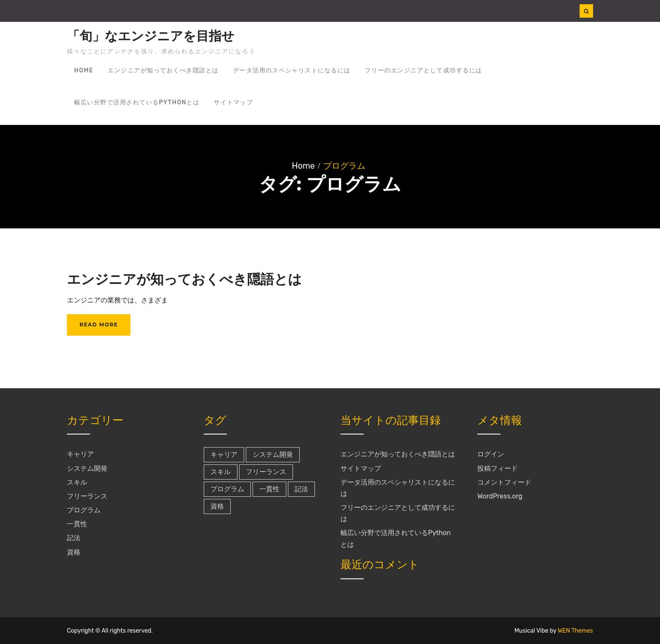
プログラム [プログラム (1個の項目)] (227, 489)
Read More (99, 325)
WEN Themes (575, 631)
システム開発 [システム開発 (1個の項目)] (273, 455)
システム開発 (87, 468)
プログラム (84, 510)
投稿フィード (498, 468)
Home (84, 70)
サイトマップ (233, 102)
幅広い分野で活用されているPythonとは (137, 102)
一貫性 (77, 524)
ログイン (491, 454)
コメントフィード (504, 482)
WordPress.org (500, 496)
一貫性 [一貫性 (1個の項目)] (269, 489)
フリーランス (87, 496)
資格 (74, 552)
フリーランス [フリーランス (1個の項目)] (266, 472)
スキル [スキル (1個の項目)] (221, 472)
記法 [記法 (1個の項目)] (301, 489)
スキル (77, 482)
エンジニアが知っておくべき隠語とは (163, 70)
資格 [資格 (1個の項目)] (217, 506)
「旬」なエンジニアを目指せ (151, 36)
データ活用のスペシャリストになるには (292, 70)
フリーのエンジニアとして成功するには (424, 70)
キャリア (80, 454)
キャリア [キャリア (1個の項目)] (224, 455)
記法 (74, 538)
